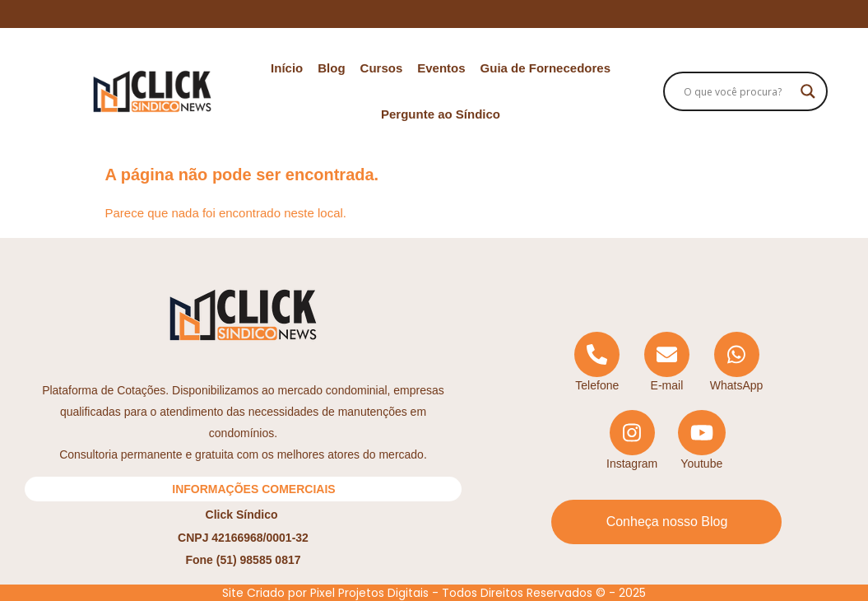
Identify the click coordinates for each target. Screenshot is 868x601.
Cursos (382, 68)
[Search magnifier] (808, 91)
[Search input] (738, 91)
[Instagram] (632, 441)
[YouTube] (701, 441)
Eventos (441, 68)
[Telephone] (597, 363)
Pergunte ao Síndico (441, 114)
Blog (331, 68)
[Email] (667, 363)
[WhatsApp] (737, 363)
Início (287, 68)
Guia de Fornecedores (545, 68)
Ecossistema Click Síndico (434, 14)
